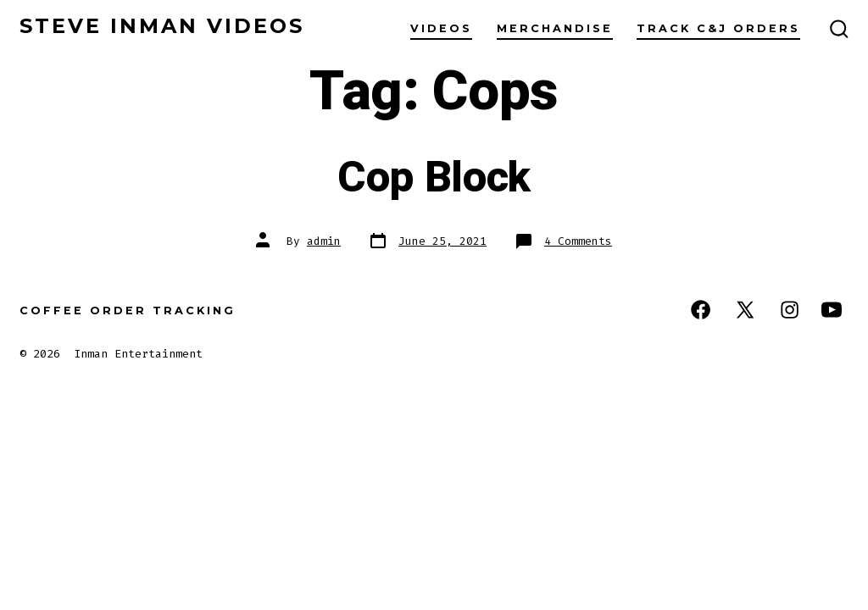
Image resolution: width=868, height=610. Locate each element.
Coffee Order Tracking (128, 311)
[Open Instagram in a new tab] (790, 310)
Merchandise (555, 28)
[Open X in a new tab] (745, 310)
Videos (441, 28)
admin (324, 241)
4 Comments (578, 241)
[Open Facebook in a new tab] (701, 310)
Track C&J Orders (718, 28)
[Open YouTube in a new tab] (832, 310)
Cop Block (434, 178)
